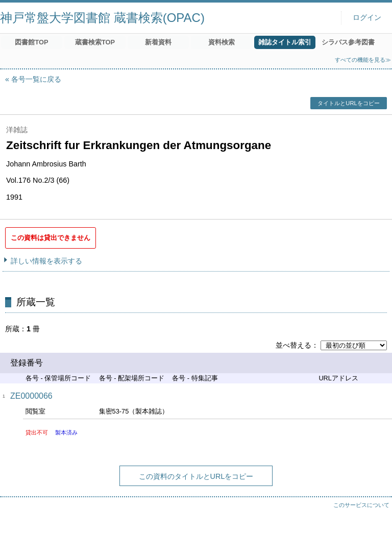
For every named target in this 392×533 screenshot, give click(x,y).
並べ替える (293, 345)
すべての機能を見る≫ (363, 60)
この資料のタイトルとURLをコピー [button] (196, 476)
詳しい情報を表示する (46, 261)
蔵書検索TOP (95, 42)
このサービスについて (361, 505)
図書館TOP (31, 42)
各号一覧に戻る (36, 79)
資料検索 (222, 42)
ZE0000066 (31, 396)
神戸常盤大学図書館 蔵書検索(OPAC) (102, 18)
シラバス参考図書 (348, 42)
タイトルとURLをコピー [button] (348, 103)
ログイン (367, 18)
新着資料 (158, 42)
